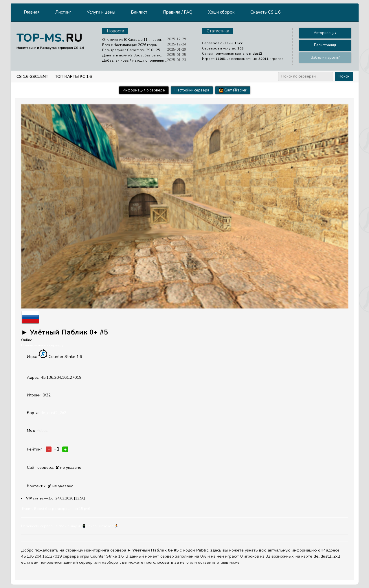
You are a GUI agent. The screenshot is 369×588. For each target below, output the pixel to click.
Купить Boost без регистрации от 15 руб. (57, 509)
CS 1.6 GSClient (32, 77)
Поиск (344, 76)
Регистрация (325, 45)
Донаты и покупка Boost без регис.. (132, 55)
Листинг (63, 12)
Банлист (139, 12)
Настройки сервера (192, 90)
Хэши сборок (221, 12)
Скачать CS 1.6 (266, 12)
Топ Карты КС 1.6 (73, 77)
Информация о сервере (144, 90)
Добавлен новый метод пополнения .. (134, 60)
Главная (32, 12)
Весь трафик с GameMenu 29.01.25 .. (132, 50)
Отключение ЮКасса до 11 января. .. (133, 40)
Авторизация (325, 33)
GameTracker (233, 90)
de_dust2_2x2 (53, 413)
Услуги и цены (101, 12)
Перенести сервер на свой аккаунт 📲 (53, 526)
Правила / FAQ (178, 12)
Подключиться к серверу (42, 345)
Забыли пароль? (325, 58)
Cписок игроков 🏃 (102, 526)
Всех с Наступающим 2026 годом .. (131, 45)
